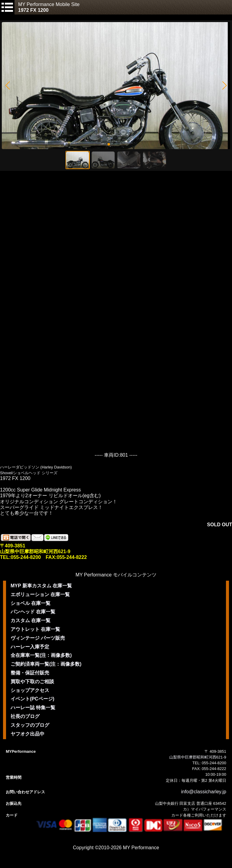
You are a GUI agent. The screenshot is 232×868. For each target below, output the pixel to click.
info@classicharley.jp (203, 792)
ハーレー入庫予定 (30, 647)
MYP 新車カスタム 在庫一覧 (41, 586)
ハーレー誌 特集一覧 (33, 708)
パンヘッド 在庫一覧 (33, 612)
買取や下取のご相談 (32, 682)
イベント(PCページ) (32, 699)
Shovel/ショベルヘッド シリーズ (29, 473)
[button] (7, 86)
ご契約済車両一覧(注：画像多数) (46, 664)
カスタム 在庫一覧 (31, 620)
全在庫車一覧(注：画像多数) (41, 655)
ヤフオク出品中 (27, 734)
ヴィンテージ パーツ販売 (38, 638)
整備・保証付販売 (30, 673)
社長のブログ (25, 716)
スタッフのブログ (30, 725)
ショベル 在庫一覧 (31, 603)
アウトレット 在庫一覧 (35, 629)
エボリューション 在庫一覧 (40, 594)
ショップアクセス (30, 690)
